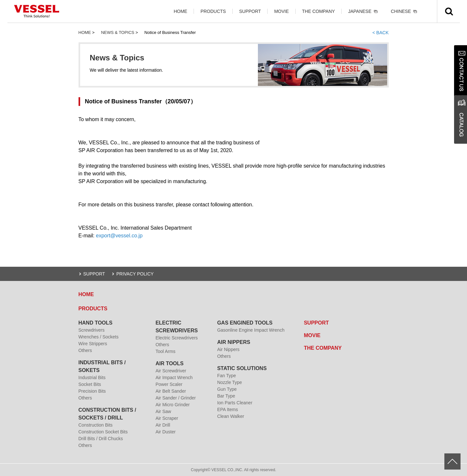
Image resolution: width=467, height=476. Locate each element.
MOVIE (281, 11)
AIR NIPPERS (234, 342)
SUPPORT (250, 11)
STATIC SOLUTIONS (242, 368)
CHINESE (401, 11)
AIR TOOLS (170, 363)
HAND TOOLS (96, 323)
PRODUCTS (213, 11)
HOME (180, 11)
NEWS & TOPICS (118, 32)
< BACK (380, 33)
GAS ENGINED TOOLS (245, 323)
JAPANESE (360, 11)
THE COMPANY (319, 11)
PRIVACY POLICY (135, 274)
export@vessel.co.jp (119, 236)
